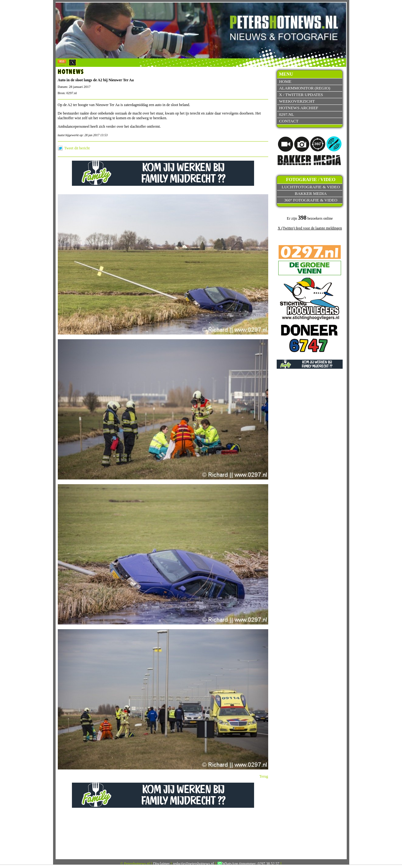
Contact (289, 121)
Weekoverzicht (297, 101)
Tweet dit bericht (77, 148)
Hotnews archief (299, 108)
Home (285, 81)
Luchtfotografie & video (311, 187)
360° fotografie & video (311, 200)
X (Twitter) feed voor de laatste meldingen (310, 228)
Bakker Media (311, 193)
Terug (264, 776)
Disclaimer (162, 864)
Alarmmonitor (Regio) (304, 88)
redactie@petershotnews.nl (193, 864)
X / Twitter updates (301, 95)
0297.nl (286, 114)
